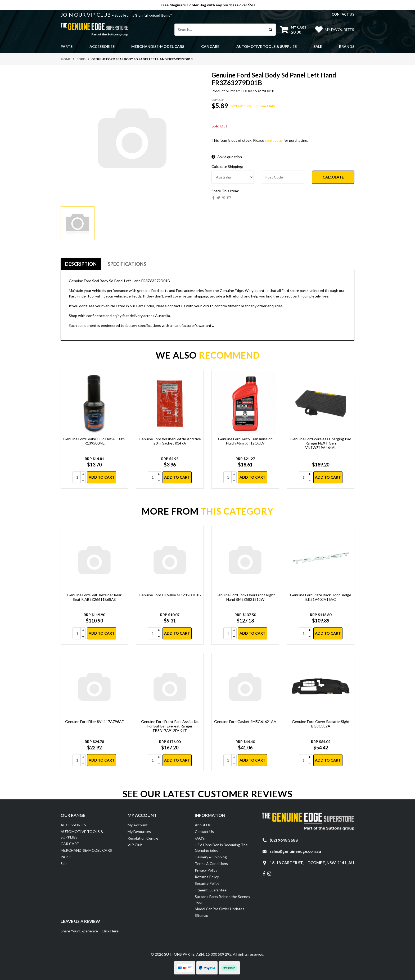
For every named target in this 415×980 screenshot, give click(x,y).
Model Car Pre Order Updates (220, 909)
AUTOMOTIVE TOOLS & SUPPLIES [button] (267, 46)
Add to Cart (102, 477)
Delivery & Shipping (211, 857)
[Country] (233, 177)
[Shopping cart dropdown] (293, 29)
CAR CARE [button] (210, 46)
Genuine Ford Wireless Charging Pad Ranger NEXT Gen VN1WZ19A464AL (321, 443)
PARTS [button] (67, 46)
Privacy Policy (206, 870)
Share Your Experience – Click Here (90, 931)
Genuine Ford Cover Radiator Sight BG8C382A (321, 724)
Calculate (333, 177)
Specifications (127, 264)
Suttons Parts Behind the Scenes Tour (222, 899)
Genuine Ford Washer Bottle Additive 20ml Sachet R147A (170, 441)
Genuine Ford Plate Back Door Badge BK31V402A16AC (321, 597)
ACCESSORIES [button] (102, 46)
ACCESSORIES (73, 825)
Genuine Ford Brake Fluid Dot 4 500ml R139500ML (94, 441)
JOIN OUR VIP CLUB (86, 15)
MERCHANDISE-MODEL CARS (86, 850)
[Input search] (220, 30)
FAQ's (200, 838)
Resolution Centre (143, 838)
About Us (203, 825)
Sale (318, 46)
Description (81, 264)
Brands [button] (347, 46)
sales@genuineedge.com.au (295, 851)
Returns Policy (207, 877)
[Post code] (283, 177)
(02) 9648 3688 (284, 840)
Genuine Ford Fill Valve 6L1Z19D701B (170, 595)
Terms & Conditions (211, 864)
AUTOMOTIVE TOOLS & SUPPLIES (82, 834)
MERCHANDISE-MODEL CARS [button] (158, 46)
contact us (343, 14)
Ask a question (227, 157)
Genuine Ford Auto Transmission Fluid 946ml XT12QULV (245, 441)
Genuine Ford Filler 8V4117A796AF (94, 722)
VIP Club (135, 845)
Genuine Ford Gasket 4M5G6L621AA (245, 722)
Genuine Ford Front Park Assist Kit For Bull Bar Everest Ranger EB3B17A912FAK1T (170, 726)
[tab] (81, 264)
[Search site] (271, 30)
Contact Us (204, 832)
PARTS (67, 857)
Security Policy (207, 883)
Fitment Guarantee (211, 890)
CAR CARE (70, 844)
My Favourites (139, 832)
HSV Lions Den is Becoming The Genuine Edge (221, 848)
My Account (138, 825)
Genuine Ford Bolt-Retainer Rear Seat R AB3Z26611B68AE (94, 597)
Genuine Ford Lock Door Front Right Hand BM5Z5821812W (245, 597)
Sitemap (202, 915)
